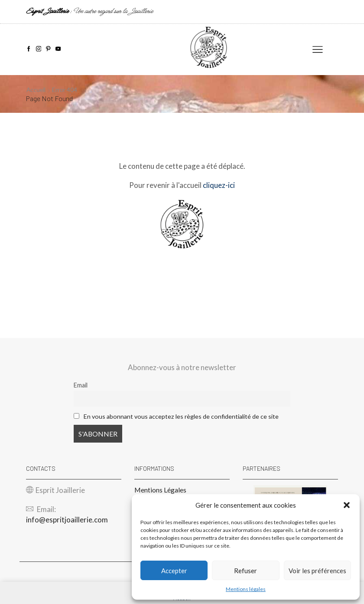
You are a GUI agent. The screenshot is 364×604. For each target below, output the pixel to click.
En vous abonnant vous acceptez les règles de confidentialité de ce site (181, 416)
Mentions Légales (160, 490)
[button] (347, 505)
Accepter (174, 571)
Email (81, 385)
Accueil (36, 90)
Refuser (245, 571)
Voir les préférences (317, 571)
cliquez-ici (219, 185)
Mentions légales (246, 589)
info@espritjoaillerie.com (67, 520)
